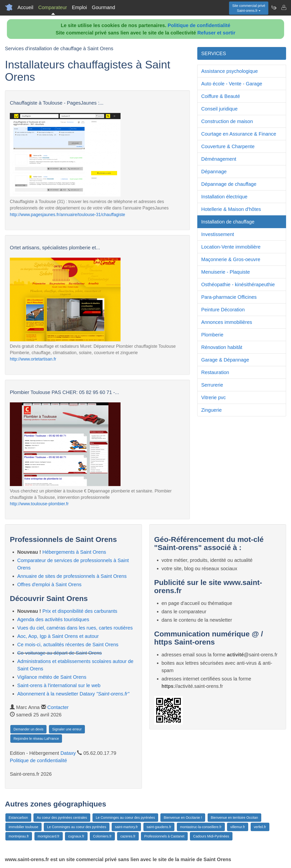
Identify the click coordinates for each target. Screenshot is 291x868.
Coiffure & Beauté (221, 96)
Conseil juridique (219, 109)
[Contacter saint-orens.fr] (284, 7)
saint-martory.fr (126, 827)
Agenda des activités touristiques (53, 619)
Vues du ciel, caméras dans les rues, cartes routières (75, 628)
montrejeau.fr (19, 836)
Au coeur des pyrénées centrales (62, 818)
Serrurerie (212, 385)
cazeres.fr (128, 836)
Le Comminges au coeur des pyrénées (125, 818)
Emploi (79, 7)
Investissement (218, 234)
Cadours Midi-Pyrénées (211, 836)
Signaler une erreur (67, 729)
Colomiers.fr (102, 836)
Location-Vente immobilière (231, 247)
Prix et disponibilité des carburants (80, 611)
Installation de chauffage (228, 222)
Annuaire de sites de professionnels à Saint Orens (72, 576)
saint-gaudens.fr (159, 827)
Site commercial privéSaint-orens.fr (249, 8)
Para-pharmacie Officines (229, 297)
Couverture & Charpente (228, 146)
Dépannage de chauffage (229, 184)
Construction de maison (227, 121)
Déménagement (219, 159)
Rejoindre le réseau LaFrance (36, 739)
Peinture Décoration (223, 310)
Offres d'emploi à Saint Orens (49, 584)
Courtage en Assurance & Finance (239, 134)
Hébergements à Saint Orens (74, 552)
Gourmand (103, 7)
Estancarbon (18, 818)
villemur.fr (238, 827)
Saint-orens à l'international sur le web (59, 685)
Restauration (215, 372)
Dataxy (68, 753)
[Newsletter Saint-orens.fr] (274, 7)
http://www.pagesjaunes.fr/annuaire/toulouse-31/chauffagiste (68, 215)
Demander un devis (28, 729)
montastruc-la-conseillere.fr (201, 827)
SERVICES (214, 53)
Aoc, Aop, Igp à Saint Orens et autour (58, 636)
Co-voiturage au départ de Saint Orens (60, 653)
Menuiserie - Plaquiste (226, 272)
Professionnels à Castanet (164, 836)
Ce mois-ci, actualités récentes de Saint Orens (68, 645)
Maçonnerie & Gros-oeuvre (231, 259)
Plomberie (212, 335)
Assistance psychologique (230, 71)
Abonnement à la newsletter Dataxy (73, 694)
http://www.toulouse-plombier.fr (39, 504)
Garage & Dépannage (225, 360)
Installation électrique (224, 197)
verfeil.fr (260, 827)
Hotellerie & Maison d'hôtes (231, 209)
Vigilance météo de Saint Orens (52, 677)
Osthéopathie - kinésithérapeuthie (238, 284)
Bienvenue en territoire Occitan (234, 818)
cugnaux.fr (76, 836)
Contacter (58, 707)
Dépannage (214, 172)
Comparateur (53, 7)
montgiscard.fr (49, 836)
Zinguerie (211, 410)
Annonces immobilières (227, 322)
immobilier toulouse (23, 827)
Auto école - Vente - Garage (232, 84)
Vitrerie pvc (214, 397)
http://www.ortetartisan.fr (33, 359)
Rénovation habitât (222, 347)
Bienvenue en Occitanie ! (183, 818)
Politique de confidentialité (199, 25)
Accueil (25, 7)
